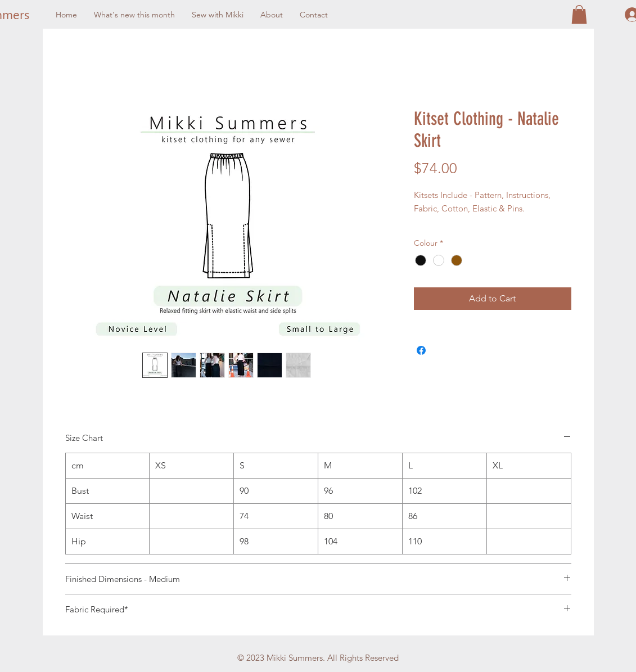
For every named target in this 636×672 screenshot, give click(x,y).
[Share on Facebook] (421, 350)
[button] (579, 14)
